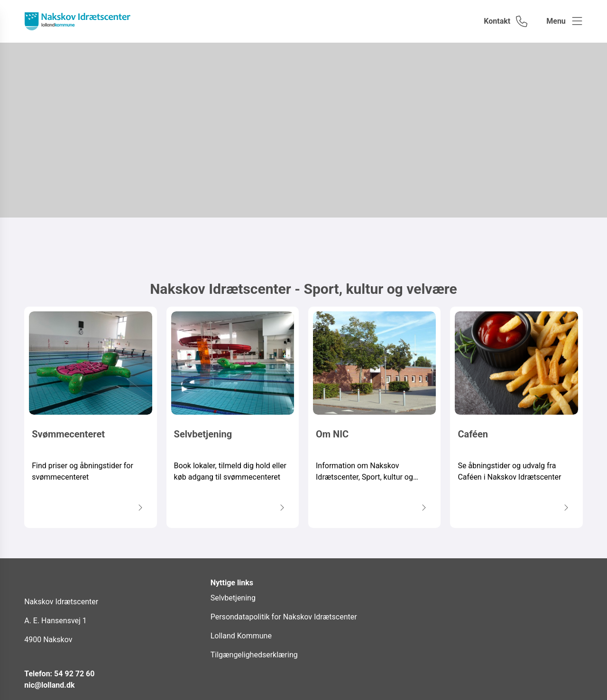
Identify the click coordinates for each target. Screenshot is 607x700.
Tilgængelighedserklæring (254, 655)
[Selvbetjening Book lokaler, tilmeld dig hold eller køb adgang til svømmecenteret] (233, 417)
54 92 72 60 (74, 674)
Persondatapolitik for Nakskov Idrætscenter (284, 617)
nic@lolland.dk (49, 685)
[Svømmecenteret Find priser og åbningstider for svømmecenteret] (90, 417)
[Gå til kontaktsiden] (506, 21)
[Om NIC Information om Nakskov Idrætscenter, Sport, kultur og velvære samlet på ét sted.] (374, 417)
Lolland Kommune (241, 636)
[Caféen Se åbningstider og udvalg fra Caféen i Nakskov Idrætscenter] (516, 417)
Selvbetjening (233, 598)
